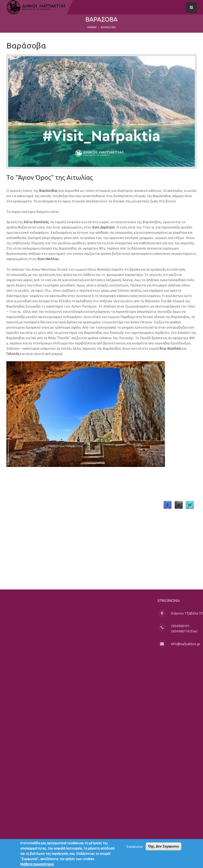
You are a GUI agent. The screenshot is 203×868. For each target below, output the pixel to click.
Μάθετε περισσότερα (37, 864)
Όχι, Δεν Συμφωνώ (163, 847)
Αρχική (92, 27)
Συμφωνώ (135, 847)
